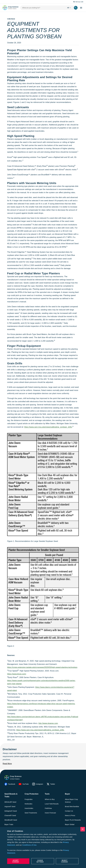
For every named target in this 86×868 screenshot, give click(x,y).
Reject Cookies (65, 861)
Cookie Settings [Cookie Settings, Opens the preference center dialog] (40, 861)
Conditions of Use (29, 845)
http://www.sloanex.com (48, 723)
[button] (7, 778)
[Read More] (7, 764)
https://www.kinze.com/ (17, 674)
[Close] (83, 829)
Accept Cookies (16, 861)
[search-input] (43, 8)
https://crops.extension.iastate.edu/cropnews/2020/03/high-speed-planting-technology (42, 667)
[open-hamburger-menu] (81, 8)
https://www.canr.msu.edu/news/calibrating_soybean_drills (48, 427)
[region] (43, 847)
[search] (76, 8)
